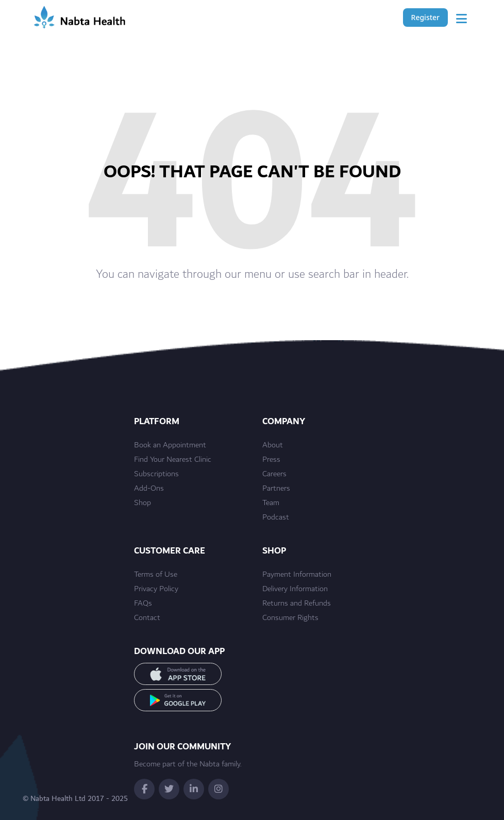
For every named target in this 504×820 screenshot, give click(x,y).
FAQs (143, 604)
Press (271, 460)
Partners (276, 489)
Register (425, 17)
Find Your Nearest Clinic (173, 460)
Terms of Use (156, 575)
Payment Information (297, 575)
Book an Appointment (170, 445)
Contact (147, 618)
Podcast (276, 517)
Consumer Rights (290, 618)
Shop (142, 503)
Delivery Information (295, 589)
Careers (274, 474)
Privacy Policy (156, 589)
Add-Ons (149, 489)
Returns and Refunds (297, 604)
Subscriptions (156, 474)
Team (271, 503)
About (273, 445)
